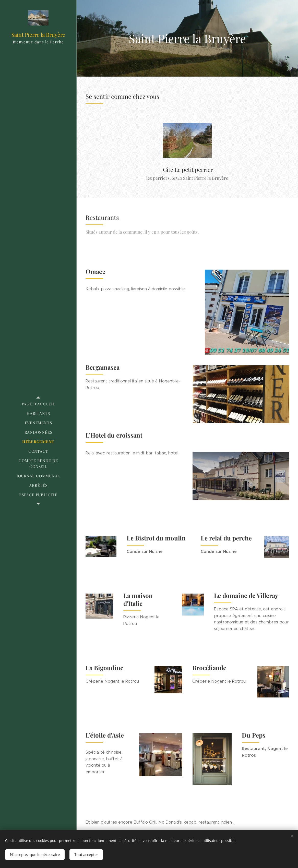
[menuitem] (38, 404)
